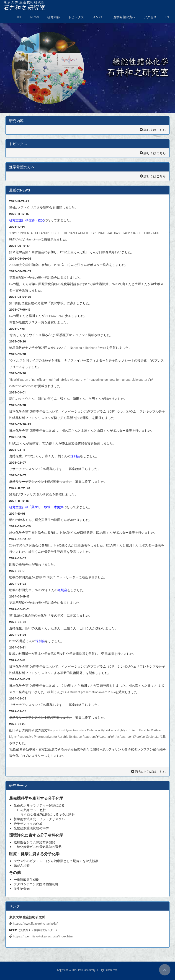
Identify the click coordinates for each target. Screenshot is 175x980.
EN (167, 17)
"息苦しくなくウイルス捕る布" (31, 335)
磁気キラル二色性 (33, 810)
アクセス (150, 17)
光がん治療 (22, 865)
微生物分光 (22, 889)
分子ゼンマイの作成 (28, 823)
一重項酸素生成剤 (26, 879)
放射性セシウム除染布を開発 (34, 842)
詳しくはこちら (153, 130)
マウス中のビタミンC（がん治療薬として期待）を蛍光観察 (56, 861)
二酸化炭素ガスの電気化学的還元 (38, 847)
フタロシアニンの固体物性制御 (36, 884)
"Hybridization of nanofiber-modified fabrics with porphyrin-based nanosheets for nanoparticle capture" (80, 379)
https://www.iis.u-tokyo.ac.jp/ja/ (33, 923)
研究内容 (54, 17)
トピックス (76, 17)
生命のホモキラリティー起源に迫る (39, 805)
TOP (19, 17)
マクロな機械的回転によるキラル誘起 (48, 814)
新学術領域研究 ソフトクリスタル (39, 819)
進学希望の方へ (124, 17)
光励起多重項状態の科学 (31, 828)
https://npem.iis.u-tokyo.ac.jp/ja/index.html (41, 936)
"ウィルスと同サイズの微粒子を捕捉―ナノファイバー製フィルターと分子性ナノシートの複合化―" (80, 360)
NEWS (35, 17)
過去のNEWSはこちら (148, 772)
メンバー (99, 17)
